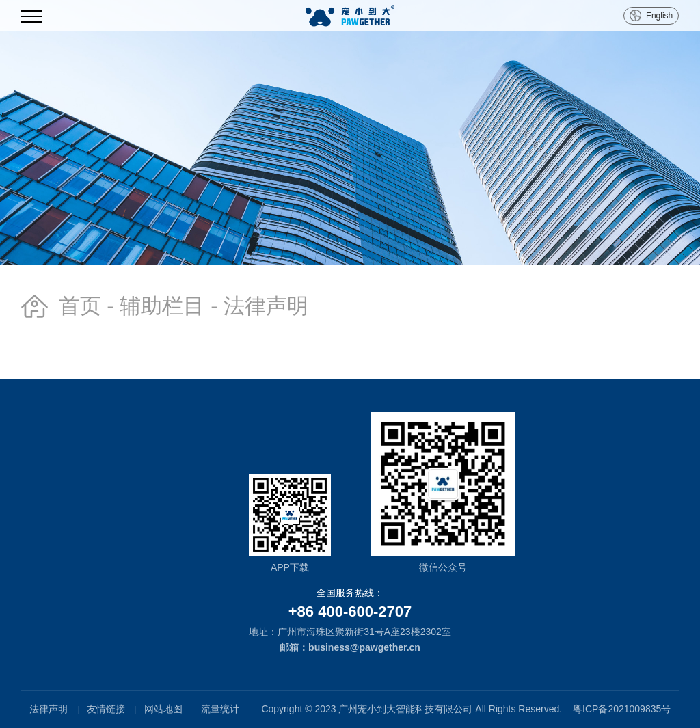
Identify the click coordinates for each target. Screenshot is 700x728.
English (659, 16)
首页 (80, 306)
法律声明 (49, 709)
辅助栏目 (162, 306)
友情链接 (106, 709)
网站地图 (163, 709)
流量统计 (220, 709)
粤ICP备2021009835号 (622, 709)
